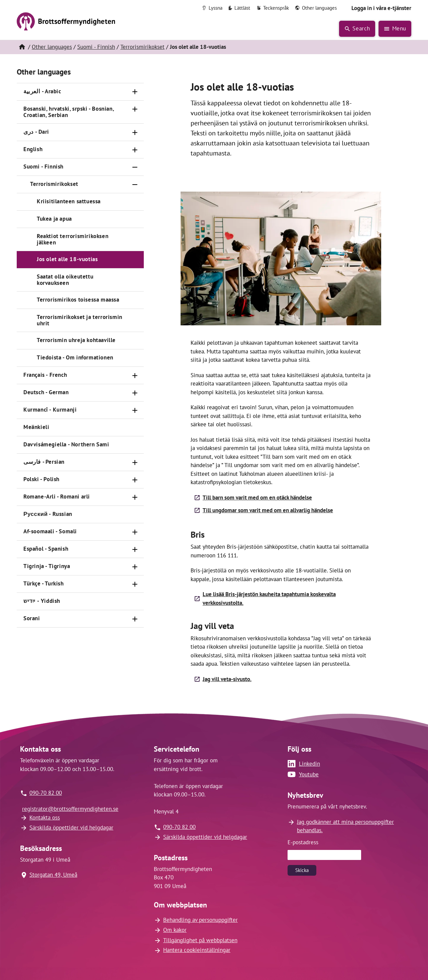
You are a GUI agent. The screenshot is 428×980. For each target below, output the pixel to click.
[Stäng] (135, 167)
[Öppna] (135, 92)
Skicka (302, 870)
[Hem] (22, 47)
